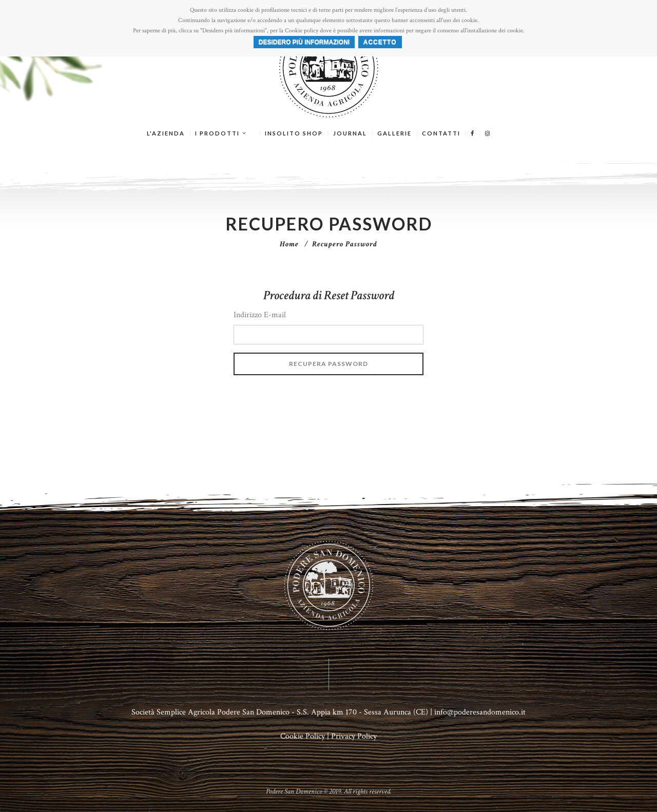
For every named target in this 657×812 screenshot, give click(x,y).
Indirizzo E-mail (260, 315)
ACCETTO (380, 42)
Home (289, 244)
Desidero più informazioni (304, 42)
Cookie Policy (303, 736)
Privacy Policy (354, 736)
